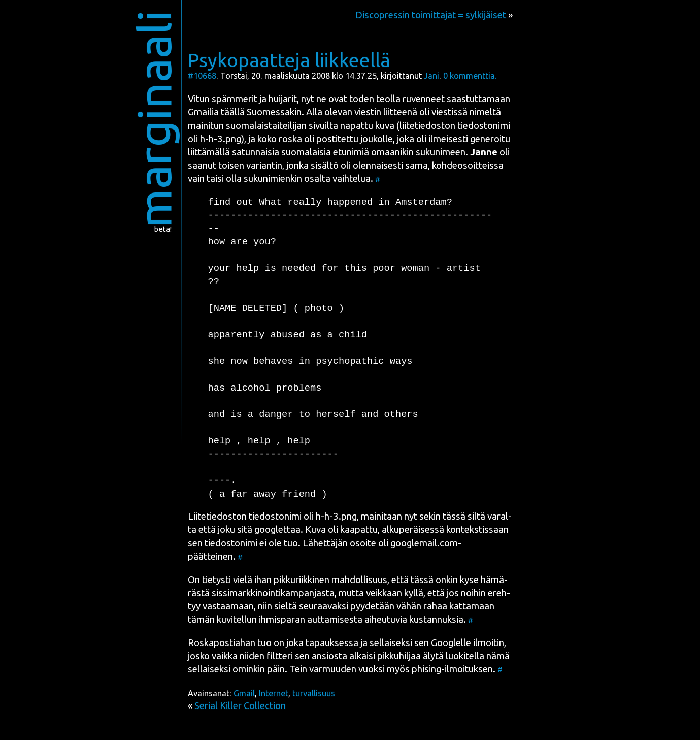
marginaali (154, 119)
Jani (431, 76)
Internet (274, 693)
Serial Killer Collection (240, 706)
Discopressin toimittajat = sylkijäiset (431, 15)
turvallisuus (314, 693)
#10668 (202, 76)
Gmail (244, 693)
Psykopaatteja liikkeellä (289, 60)
